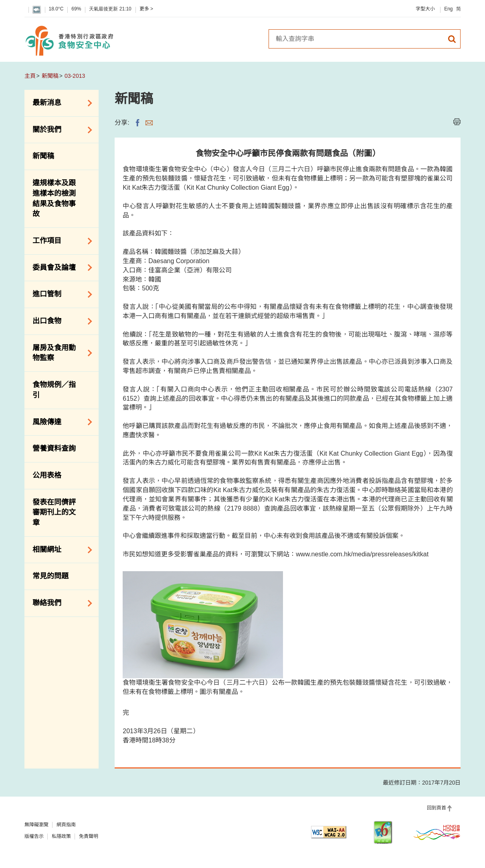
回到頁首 (436, 808)
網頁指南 (66, 825)
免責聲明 (89, 836)
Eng (448, 9)
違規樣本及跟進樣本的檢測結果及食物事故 (54, 198)
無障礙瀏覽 (36, 825)
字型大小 (425, 9)
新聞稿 (50, 76)
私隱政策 (61, 836)
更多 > (146, 9)
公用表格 (47, 475)
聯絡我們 (60, 603)
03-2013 (75, 76)
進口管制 (60, 294)
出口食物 (60, 321)
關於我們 (60, 130)
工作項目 (60, 241)
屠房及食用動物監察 (60, 353)
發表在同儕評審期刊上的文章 (54, 512)
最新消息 (60, 103)
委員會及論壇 (60, 268)
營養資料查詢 (54, 448)
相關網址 (60, 550)
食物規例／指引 (54, 390)
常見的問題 (51, 576)
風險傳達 (60, 422)
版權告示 (34, 836)
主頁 (30, 76)
